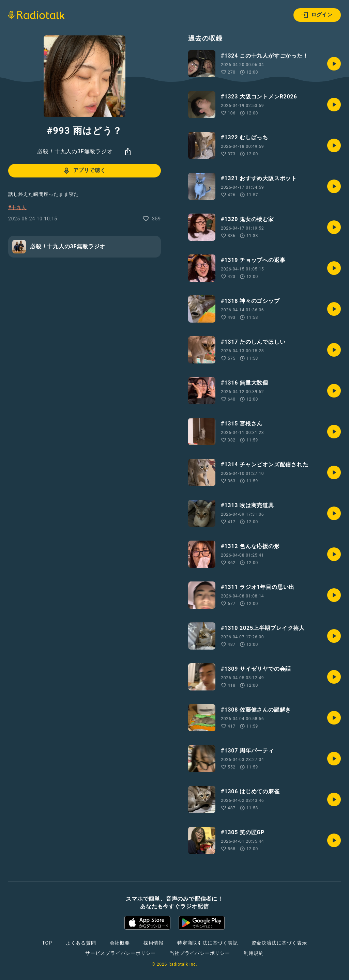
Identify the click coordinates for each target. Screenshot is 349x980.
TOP (47, 943)
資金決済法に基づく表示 (279, 943)
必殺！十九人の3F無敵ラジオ (75, 151)
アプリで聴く (84, 171)
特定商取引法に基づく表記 (208, 943)
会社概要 (120, 943)
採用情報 (154, 943)
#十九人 (17, 207)
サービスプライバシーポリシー (120, 953)
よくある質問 (81, 943)
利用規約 (254, 953)
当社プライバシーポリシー (200, 953)
